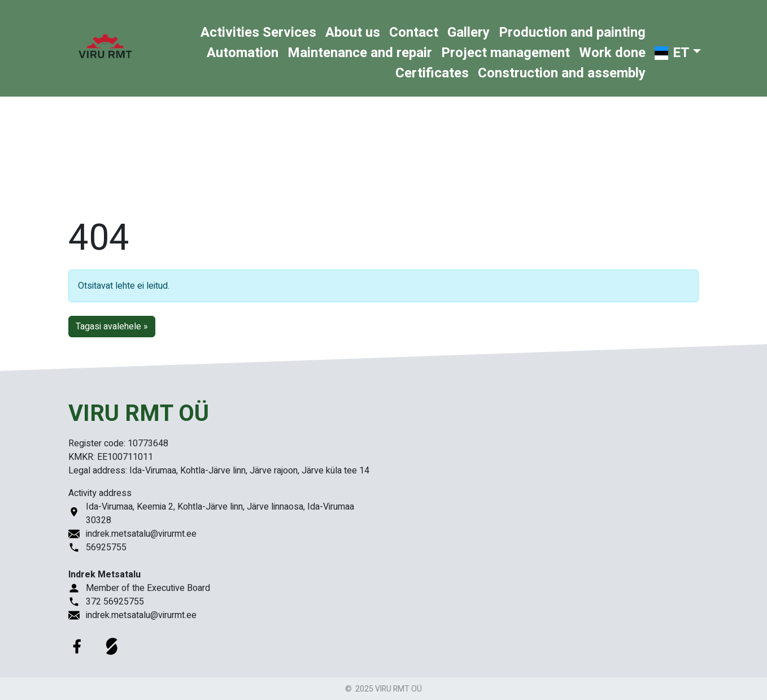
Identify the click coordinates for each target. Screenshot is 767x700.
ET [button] (671, 53)
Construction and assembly (562, 73)
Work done (612, 53)
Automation (243, 53)
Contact (414, 32)
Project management (505, 53)
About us (353, 32)
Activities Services (258, 32)
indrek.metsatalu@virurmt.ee (141, 534)
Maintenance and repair (360, 53)
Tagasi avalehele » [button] (112, 327)
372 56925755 (115, 602)
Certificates (432, 73)
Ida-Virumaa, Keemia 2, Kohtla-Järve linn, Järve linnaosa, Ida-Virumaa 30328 (220, 514)
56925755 (106, 547)
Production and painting (572, 32)
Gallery (469, 32)
